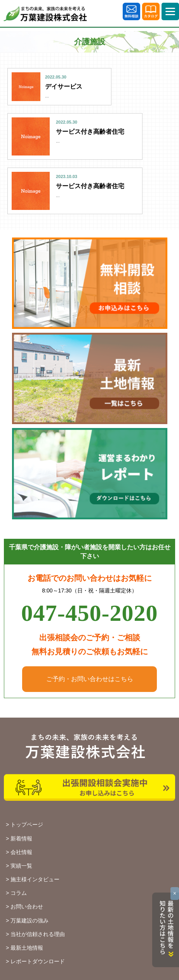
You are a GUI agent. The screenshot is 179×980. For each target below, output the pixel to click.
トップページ (27, 825)
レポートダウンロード (38, 961)
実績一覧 (21, 866)
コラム (19, 893)
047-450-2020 (90, 613)
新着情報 (21, 839)
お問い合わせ (27, 907)
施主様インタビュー (35, 879)
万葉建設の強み (30, 921)
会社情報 (21, 852)
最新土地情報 (27, 948)
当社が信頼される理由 (38, 934)
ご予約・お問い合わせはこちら (90, 679)
